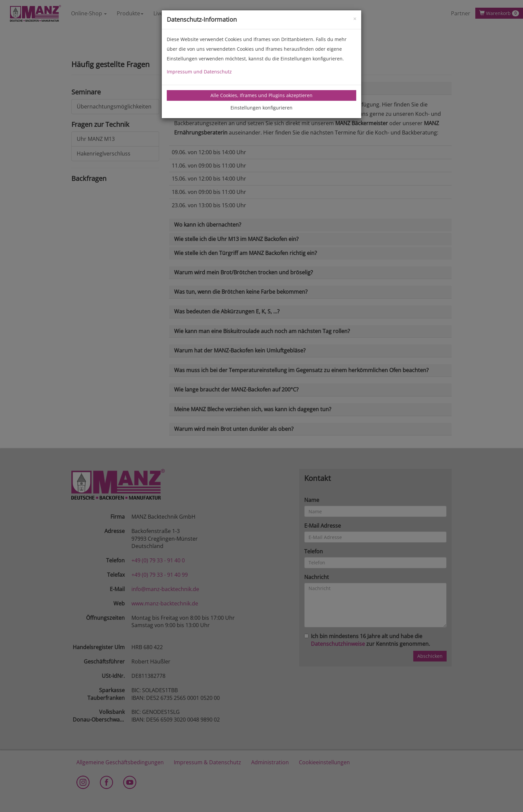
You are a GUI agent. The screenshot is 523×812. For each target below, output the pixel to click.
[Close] (355, 18)
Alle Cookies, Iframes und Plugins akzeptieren (261, 95)
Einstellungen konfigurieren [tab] (261, 108)
